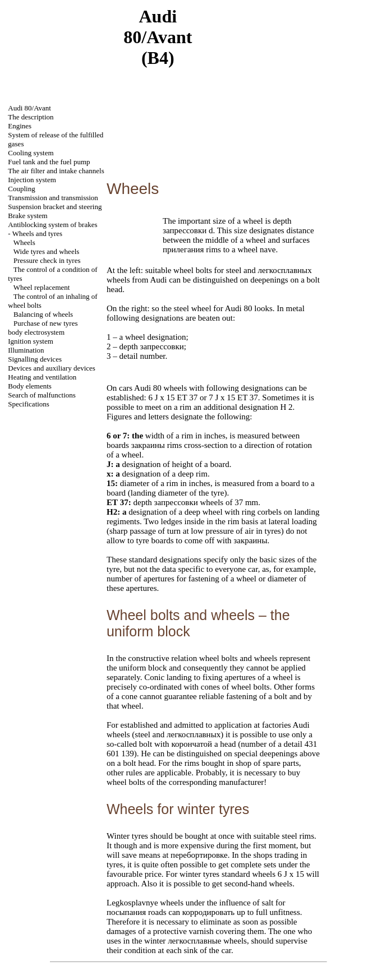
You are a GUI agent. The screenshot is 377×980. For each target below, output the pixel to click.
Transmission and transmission (53, 198)
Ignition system (31, 341)
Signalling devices (35, 359)
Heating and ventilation (42, 377)
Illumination (26, 350)
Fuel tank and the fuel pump (49, 162)
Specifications (29, 404)
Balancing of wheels (43, 314)
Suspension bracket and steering (55, 207)
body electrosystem (36, 332)
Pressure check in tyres (47, 260)
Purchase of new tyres (45, 323)
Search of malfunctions (42, 395)
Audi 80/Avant (29, 108)
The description (31, 117)
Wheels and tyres (38, 234)
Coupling (21, 189)
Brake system (27, 216)
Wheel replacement (42, 287)
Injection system (32, 180)
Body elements (30, 386)
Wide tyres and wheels (47, 251)
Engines (20, 126)
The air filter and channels (56, 171)
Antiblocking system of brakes (52, 225)
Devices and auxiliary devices (52, 368)
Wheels (24, 242)
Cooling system (31, 153)
